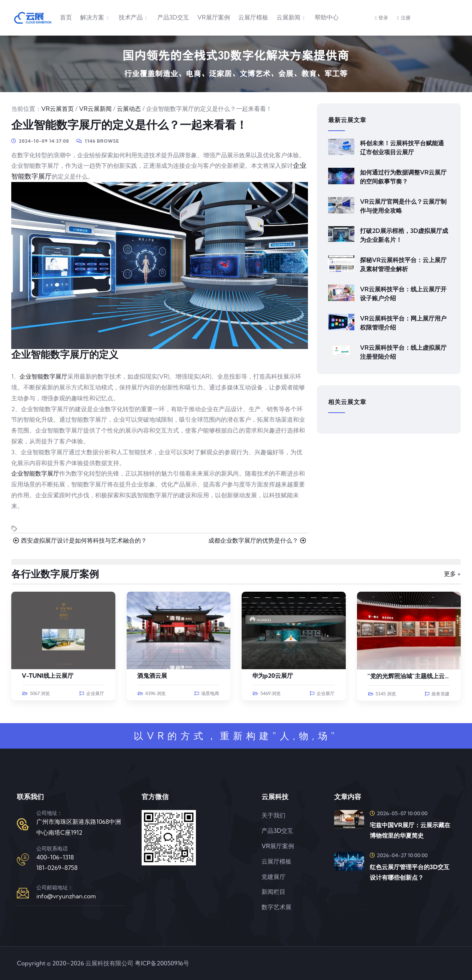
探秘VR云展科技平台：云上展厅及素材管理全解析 (403, 264)
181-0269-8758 (57, 868)
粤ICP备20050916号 (162, 963)
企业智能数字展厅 (43, 376)
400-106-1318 (55, 857)
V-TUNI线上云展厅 (48, 676)
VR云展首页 (58, 109)
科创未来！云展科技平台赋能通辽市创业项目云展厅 (402, 148)
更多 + (452, 574)
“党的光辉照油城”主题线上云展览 (412, 676)
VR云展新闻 (95, 109)
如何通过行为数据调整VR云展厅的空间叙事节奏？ (403, 177)
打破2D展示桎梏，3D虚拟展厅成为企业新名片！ (404, 235)
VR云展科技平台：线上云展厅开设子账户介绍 (403, 294)
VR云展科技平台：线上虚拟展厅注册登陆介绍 (403, 352)
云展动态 (129, 109)
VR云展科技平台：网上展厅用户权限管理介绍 (403, 323)
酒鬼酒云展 (152, 676)
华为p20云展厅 (273, 676)
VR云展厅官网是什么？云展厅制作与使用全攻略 (403, 206)
